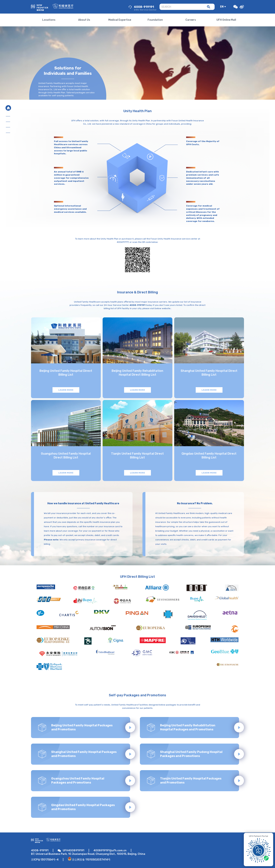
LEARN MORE (66, 390)
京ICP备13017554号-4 (45, 860)
